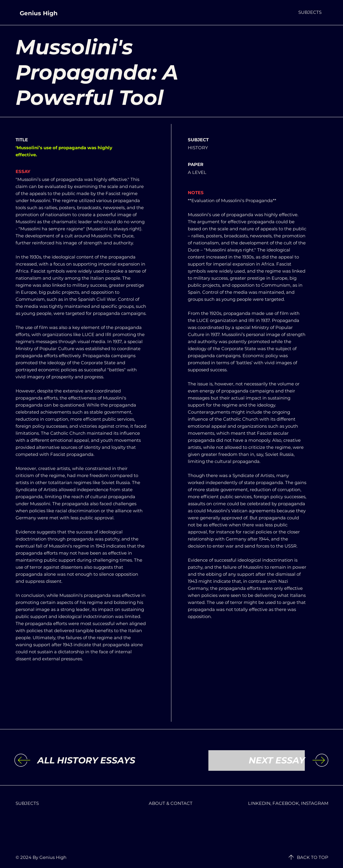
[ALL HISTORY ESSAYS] (86, 760)
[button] (310, 12)
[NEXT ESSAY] (257, 760)
